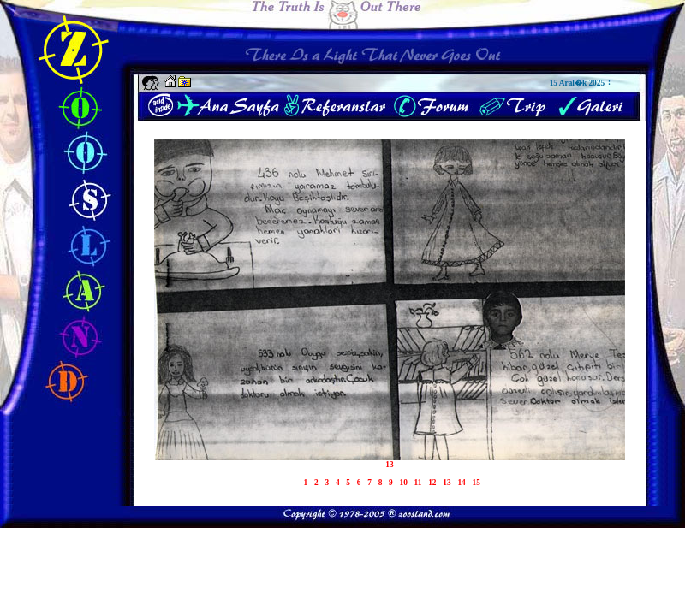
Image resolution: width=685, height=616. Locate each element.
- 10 (402, 483)
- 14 (460, 483)
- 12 (431, 483)
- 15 (474, 483)
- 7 (368, 483)
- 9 (390, 483)
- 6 (357, 483)
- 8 (378, 483)
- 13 (446, 483)
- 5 (347, 483)
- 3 (325, 483)
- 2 (315, 483)
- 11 (417, 483)
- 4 (336, 483)
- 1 (304, 483)
